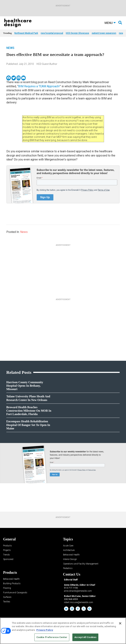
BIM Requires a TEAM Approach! (39, 86)
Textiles (7, 602)
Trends (6, 555)
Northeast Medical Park (26, 33)
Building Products (12, 584)
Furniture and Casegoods (15, 593)
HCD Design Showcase (77, 33)
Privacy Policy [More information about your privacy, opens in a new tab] (45, 630)
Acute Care (68, 546)
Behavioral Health (71, 555)
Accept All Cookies (85, 637)
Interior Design (70, 559)
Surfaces (7, 597)
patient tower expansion (104, 33)
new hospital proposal (52, 33)
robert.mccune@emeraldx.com (79, 602)
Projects (7, 550)
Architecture (69, 550)
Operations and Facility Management (81, 564)
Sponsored (8, 559)
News (10, 48)
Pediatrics (68, 568)
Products (7, 546)
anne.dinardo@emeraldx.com (78, 591)
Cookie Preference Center (52, 637)
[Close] (120, 623)
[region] (63, 631)
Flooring (7, 588)
